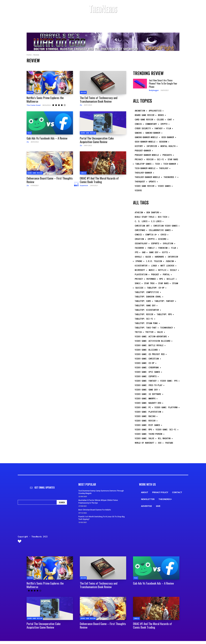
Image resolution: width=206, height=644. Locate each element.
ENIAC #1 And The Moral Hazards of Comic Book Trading (99, 180)
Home (29, 55)
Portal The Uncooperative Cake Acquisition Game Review (97, 140)
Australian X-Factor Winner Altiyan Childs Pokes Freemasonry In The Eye (98, 501)
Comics (83, 173)
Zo (81, 105)
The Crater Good (34, 105)
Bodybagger (154, 90)
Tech (29, 133)
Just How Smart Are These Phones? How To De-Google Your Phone (163, 84)
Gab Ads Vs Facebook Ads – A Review (47, 138)
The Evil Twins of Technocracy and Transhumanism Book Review (99, 99)
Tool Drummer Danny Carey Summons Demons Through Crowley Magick (101, 492)
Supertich (84, 185)
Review (30, 92)
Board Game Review (88, 133)
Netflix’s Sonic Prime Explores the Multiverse (45, 99)
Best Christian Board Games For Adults (95, 510)
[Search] (62, 502)
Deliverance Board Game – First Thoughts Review (50, 180)
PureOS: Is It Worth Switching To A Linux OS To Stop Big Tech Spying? (101, 518)
